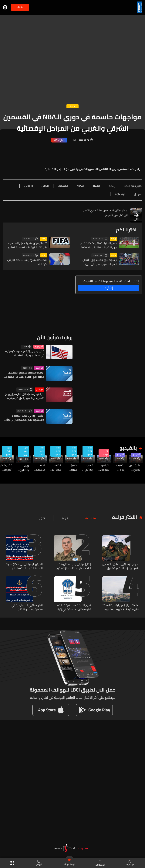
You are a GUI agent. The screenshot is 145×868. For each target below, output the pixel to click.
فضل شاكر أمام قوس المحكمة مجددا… (6, 467)
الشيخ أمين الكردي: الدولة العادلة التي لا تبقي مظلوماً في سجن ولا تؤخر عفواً (135, 467)
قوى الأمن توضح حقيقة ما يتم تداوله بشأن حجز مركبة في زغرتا (74, 607)
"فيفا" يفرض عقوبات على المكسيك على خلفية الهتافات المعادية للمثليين (27, 245)
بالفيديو (128, 448)
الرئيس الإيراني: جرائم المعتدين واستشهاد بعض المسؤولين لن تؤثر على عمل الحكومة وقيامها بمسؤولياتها (25, 417)
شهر (44, 518)
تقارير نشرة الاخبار (89, 451)
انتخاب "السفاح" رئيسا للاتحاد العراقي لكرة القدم (27, 262)
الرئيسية (130, 863)
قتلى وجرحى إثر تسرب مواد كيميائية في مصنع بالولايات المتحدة (25, 353)
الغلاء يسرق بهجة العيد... (55, 467)
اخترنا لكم (126, 230)
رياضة (113, 239)
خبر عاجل (39, 389)
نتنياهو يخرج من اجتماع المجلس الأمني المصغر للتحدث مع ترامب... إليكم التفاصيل (103, 467)
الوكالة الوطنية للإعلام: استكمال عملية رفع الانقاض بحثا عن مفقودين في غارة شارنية (24, 375)
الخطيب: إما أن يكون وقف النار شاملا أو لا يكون (119, 467)
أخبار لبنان (136, 454)
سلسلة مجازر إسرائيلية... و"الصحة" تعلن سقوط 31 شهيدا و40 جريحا (121, 607)
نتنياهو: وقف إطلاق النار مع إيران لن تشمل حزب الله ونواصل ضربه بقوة (25, 396)
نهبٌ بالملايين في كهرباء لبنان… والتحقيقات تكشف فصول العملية (22, 468)
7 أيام (66, 518)
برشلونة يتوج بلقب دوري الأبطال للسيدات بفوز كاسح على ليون (100, 262)
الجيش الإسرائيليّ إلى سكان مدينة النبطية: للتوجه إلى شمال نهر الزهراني (24, 566)
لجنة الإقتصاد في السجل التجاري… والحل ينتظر (39, 467)
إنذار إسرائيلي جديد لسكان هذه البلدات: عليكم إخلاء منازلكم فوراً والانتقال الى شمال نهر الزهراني (73, 566)
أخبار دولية (39, 347)
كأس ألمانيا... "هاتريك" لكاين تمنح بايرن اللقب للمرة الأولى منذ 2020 (99, 245)
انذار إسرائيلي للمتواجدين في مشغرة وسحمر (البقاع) (27, 607)
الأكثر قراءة (125, 516)
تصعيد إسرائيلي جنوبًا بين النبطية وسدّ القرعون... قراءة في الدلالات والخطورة (88, 467)
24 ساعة (91, 518)
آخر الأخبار (39, 368)
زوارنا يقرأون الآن (55, 337)
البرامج (39, 863)
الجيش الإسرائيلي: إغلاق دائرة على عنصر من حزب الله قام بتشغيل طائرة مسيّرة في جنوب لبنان (121, 566)
